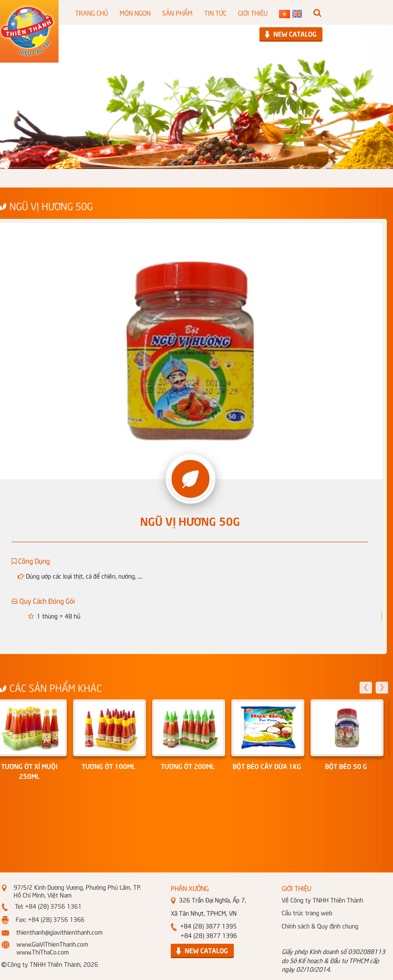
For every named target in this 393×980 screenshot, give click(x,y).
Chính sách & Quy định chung (320, 926)
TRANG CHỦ (92, 12)
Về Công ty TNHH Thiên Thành (322, 900)
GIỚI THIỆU (253, 12)
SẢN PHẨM (177, 12)
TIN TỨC (215, 12)
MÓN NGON (135, 12)
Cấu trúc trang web (307, 912)
